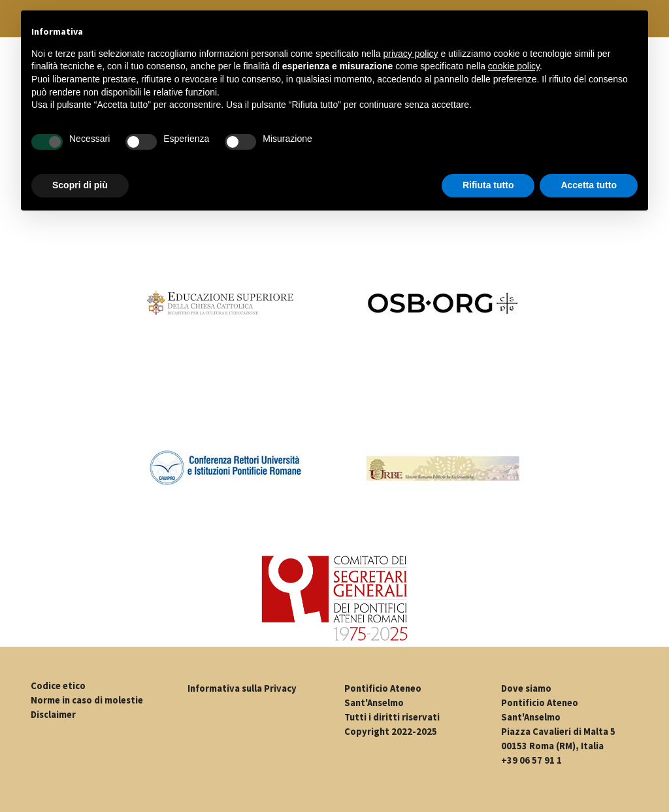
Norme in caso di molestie (87, 700)
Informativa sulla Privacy (242, 688)
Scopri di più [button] (80, 185)
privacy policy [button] (411, 54)
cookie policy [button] (514, 66)
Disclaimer (53, 715)
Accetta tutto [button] (589, 185)
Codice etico (58, 686)
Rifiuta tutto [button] (488, 185)
